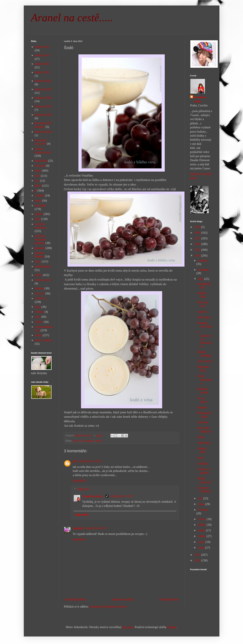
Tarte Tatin (204, 443)
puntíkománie (43, 266)
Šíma (38, 307)
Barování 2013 (43, 89)
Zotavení (202, 422)
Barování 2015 (43, 106)
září (201, 498)
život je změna (43, 340)
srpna (202, 504)
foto (37, 181)
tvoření (39, 322)
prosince (203, 260)
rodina (98, 441)
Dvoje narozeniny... (204, 379)
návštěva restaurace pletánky (41, 239)
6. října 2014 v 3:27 (121, 496)
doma (76, 441)
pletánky (40, 248)
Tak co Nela (204, 361)
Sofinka (39, 288)
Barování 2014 (43, 98)
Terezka (39, 312)
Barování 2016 (43, 115)
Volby (201, 437)
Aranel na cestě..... (72, 18)
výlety (38, 335)
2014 (198, 256)
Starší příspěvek (169, 599)
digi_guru (128, 627)
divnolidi (40, 166)
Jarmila (78, 528)
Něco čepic (204, 317)
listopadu (203, 270)
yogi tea (202, 312)
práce (38, 261)
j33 (75, 461)
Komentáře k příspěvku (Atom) (108, 607)
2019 (198, 227)
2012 (198, 560)
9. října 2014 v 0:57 (95, 528)
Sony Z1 (40, 293)
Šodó (200, 458)
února (202, 542)
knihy (38, 201)
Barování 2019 (43, 132)
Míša (38, 219)
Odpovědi (83, 489)
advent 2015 (42, 64)
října (201, 279)
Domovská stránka (123, 599)
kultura (39, 214)
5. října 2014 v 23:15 (90, 461)
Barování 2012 (43, 81)
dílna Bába (41, 161)
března (202, 536)
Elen (37, 176)
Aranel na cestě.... (93, 496)
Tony (38, 317)
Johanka (39, 195)
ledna (202, 548)
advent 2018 (42, 72)
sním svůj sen (43, 280)
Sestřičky (203, 464)
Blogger (172, 627)
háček (38, 186)
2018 (198, 233)
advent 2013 (42, 47)
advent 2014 (42, 55)
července (203, 510)
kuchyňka (88, 441)
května (202, 525)
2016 (198, 244)
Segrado (202, 407)
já (81, 441)
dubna (202, 530)
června (202, 519)
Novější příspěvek (76, 599)
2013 (198, 555)
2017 (198, 238)
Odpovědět (79, 481)
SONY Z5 (41, 298)
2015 (198, 250)
